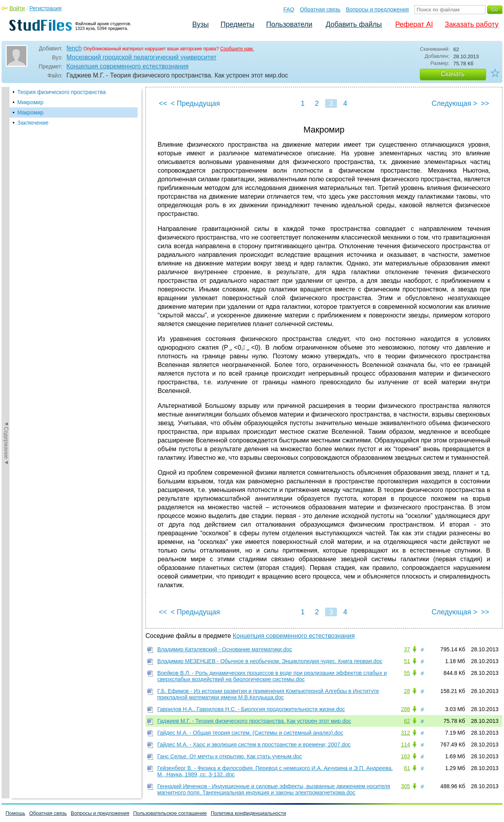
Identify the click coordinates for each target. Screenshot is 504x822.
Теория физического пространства (62, 92)
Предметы (237, 24)
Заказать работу (472, 24)
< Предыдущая (195, 103)
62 (407, 721)
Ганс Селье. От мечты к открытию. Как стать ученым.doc (230, 756)
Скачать (453, 74)
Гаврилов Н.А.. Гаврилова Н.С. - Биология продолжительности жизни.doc (251, 709)
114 (406, 745)
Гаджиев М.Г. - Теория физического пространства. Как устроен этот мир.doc (254, 721)
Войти (17, 8)
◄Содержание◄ (6, 225)
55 (407, 673)
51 (407, 661)
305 (406, 786)
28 (407, 691)
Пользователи (289, 24)
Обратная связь (320, 9)
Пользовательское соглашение (170, 813)
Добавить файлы (354, 24)
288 (406, 709)
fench (74, 48)
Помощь (15, 813)
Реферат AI (414, 24)
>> (485, 103)
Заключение (33, 123)
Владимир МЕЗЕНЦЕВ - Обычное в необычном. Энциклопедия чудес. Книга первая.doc (270, 661)
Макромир (30, 112)
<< (163, 103)
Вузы (200, 24)
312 (406, 733)
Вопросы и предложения (377, 9)
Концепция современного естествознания (127, 66)
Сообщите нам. (237, 49)
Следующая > (454, 103)
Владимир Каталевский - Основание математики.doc (225, 649)
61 (407, 768)
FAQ (289, 9)
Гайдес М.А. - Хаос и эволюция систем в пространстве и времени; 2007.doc (254, 745)
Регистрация (46, 8)
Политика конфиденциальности (248, 813)
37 (407, 649)
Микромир (30, 102)
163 (406, 756)
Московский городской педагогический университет (142, 57)
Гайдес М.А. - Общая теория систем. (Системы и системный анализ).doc (250, 733)
